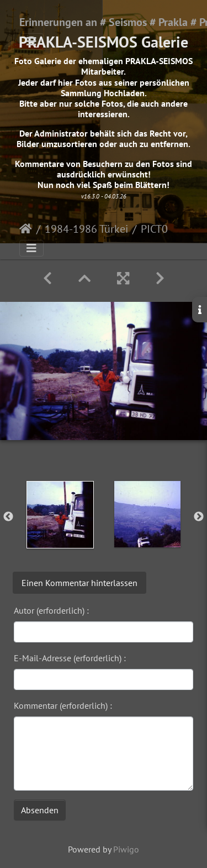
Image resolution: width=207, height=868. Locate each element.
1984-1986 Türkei (86, 229)
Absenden (40, 810)
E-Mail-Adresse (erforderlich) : (70, 658)
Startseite (26, 229)
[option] (60, 515)
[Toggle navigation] (31, 41)
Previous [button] (8, 517)
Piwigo (126, 849)
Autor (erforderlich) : (51, 610)
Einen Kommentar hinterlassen (79, 583)
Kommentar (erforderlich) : (63, 705)
